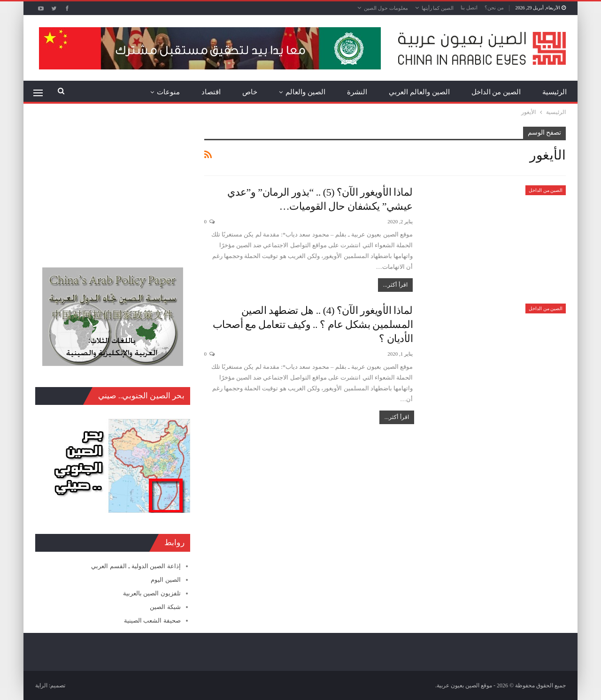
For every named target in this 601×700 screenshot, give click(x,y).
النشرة (357, 92)
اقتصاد (211, 92)
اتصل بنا (469, 8)
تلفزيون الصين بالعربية (152, 593)
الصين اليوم (166, 580)
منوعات (168, 92)
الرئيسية (555, 92)
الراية (41, 685)
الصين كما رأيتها (438, 8)
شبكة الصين (165, 607)
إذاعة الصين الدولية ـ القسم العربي (136, 566)
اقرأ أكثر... (395, 285)
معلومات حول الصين (386, 8)
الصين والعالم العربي (419, 92)
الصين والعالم (305, 92)
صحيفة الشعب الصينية (152, 620)
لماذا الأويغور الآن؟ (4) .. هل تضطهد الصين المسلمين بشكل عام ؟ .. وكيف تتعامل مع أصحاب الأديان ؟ (313, 324)
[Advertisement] (113, 185)
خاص (250, 92)
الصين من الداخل (496, 92)
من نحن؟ (494, 8)
